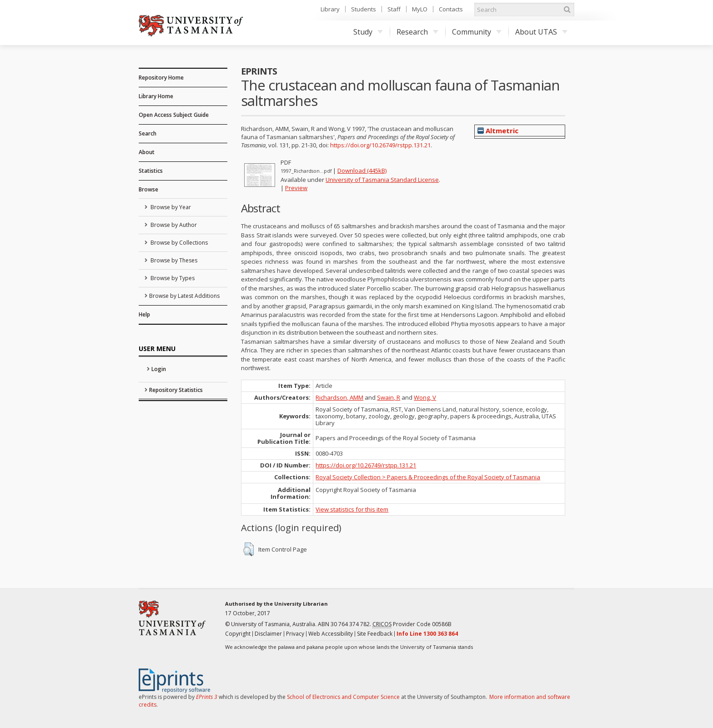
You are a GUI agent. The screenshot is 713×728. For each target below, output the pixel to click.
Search (148, 133)
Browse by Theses (173, 260)
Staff (394, 9)
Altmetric (498, 131)
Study (368, 32)
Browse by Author (173, 225)
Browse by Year (170, 207)
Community (477, 32)
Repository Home (161, 78)
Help (144, 314)
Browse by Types (172, 278)
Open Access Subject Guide (174, 115)
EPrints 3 (207, 697)
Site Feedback (375, 634)
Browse (148, 189)
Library (330, 9)
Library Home (156, 96)
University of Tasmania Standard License (382, 180)
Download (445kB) (362, 171)
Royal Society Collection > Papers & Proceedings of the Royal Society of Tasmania (428, 477)
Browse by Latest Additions (184, 296)
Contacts (451, 9)
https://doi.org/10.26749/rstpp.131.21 (380, 145)
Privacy (295, 634)
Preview (296, 188)
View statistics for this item (352, 509)
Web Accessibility (331, 634)
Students (364, 9)
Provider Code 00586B (412, 624)
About (147, 152)
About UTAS (541, 32)
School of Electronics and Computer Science (343, 697)
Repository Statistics (176, 390)
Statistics (151, 171)
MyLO (420, 9)
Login (159, 369)
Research (417, 32)
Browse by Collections (178, 243)
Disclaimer (268, 634)
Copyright (238, 634)
